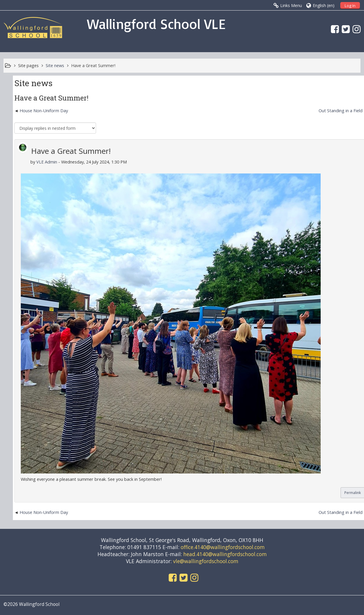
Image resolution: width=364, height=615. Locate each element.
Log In (350, 6)
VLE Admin (47, 162)
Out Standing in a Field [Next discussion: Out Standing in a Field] (341, 111)
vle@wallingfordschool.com (206, 561)
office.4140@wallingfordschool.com (223, 547)
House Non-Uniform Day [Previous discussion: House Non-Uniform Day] (44, 111)
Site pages (28, 65)
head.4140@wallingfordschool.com (225, 554)
